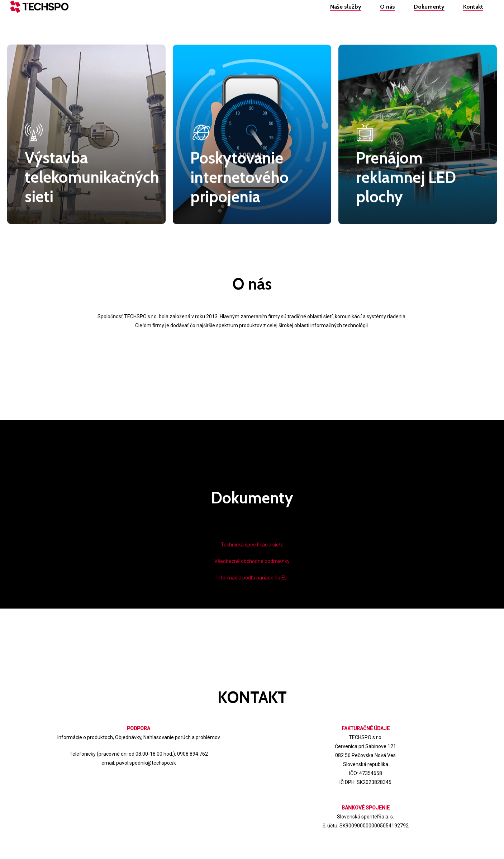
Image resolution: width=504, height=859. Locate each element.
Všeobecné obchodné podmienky (252, 561)
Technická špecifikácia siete (252, 545)
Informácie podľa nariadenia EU (252, 578)
